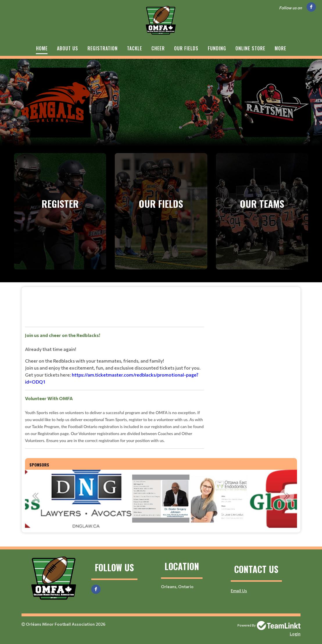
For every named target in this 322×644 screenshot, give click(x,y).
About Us (68, 48)
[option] (86, 499)
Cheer (158, 48)
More (280, 48)
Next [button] (287, 496)
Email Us (239, 591)
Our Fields (186, 48)
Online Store (250, 48)
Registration (103, 48)
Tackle (135, 48)
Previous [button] (35, 496)
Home (42, 48)
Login (295, 634)
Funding (217, 48)
